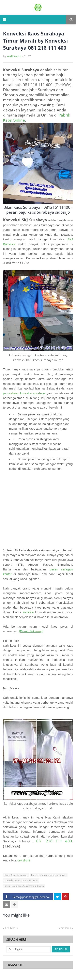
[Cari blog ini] (28, 949)
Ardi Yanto (14, 56)
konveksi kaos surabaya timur (21, 880)
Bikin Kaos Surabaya (16, 875)
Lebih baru (12, 928)
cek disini (24, 860)
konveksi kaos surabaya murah (49, 875)
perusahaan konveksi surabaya (24, 393)
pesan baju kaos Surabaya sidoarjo (24, 886)
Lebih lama (64, 928)
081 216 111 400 (54, 841)
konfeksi (28, 612)
